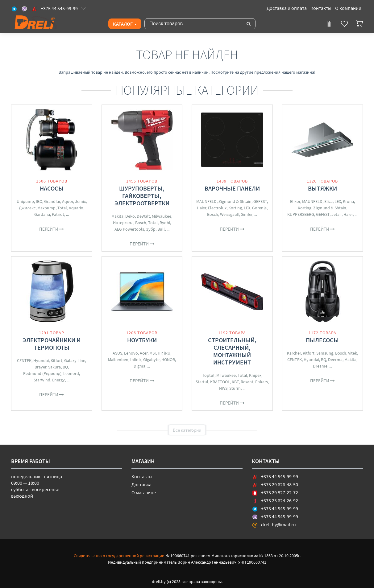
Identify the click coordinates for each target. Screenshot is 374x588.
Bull (161, 229)
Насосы (52, 188)
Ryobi (165, 223)
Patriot (58, 214)
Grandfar (52, 201)
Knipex (255, 375)
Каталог (125, 24)
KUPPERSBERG (301, 214)
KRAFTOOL (220, 382)
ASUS (117, 353)
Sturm (235, 388)
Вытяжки (322, 188)
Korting (235, 208)
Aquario (76, 208)
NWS (223, 388)
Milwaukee (162, 216)
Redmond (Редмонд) (42, 373)
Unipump (25, 201)
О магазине (144, 492)
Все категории (187, 430)
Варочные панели (232, 188)
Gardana (42, 214)
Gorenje (259, 208)
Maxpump (46, 208)
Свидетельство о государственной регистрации (119, 556)
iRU (167, 353)
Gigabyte (151, 360)
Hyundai (41, 360)
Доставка (141, 484)
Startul (202, 382)
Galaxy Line (75, 360)
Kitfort (56, 360)
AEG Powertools (129, 229)
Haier (202, 208)
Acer (144, 353)
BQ (65, 367)
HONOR (168, 360)
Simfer (247, 214)
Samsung (325, 353)
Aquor (68, 201)
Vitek (353, 353)
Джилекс (27, 208)
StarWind (42, 380)
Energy (58, 380)
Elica (328, 201)
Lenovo (131, 353)
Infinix (136, 360)
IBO (39, 201)
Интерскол (123, 223)
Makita (117, 216)
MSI (153, 353)
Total (62, 208)
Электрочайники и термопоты (52, 344)
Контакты (321, 8)
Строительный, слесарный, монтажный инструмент (232, 351)
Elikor (295, 201)
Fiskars (262, 382)
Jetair (337, 214)
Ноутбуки (142, 340)
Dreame (320, 366)
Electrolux (217, 208)
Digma (139, 366)
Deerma (335, 360)
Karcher (294, 353)
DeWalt (143, 216)
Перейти (52, 229)
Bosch (141, 223)
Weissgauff (230, 214)
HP (160, 353)
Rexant (247, 382)
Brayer (40, 367)
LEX (247, 208)
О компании (348, 8)
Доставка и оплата (287, 8)
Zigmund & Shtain (235, 201)
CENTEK (24, 360)
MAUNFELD (206, 201)
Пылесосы (322, 340)
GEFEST (260, 201)
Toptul (208, 375)
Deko (130, 216)
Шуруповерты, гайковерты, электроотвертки (142, 196)
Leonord (71, 373)
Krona (348, 201)
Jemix (80, 201)
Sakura (54, 367)
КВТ (235, 382)
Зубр (151, 229)
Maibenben (118, 360)
